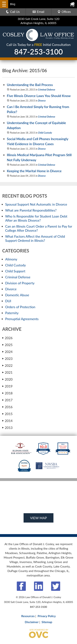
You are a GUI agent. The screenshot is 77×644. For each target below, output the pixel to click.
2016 (7, 407)
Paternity (12, 313)
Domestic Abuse (17, 295)
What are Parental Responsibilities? (31, 210)
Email (38, 12)
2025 (7, 345)
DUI (8, 301)
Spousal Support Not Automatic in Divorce (36, 204)
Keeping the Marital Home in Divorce (34, 171)
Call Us (13, 12)
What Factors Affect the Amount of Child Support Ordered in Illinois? (35, 238)
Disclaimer (32, 622)
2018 (7, 393)
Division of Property (20, 283)
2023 (7, 359)
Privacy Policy (47, 616)
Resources (28, 616)
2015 (7, 414)
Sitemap (47, 622)
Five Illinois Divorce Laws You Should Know (39, 96)
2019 (7, 386)
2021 (7, 372)
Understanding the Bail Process (30, 85)
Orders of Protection (20, 307)
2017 (7, 400)
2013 (7, 428)
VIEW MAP (38, 518)
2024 (7, 352)
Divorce (42, 101)
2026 (7, 338)
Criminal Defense (47, 90)
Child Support (15, 271)
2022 (7, 365)
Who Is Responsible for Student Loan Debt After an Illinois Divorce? (36, 218)
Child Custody (45, 133)
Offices (64, 12)
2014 (7, 421)
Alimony (11, 259)
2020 (7, 379)
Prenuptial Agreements (22, 319)
